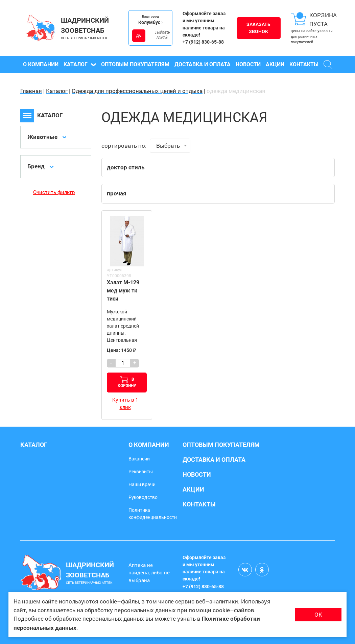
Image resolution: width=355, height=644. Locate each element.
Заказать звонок (258, 28)
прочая (117, 193)
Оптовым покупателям (135, 64)
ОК (318, 614)
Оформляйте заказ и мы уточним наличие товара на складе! (204, 24)
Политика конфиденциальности (153, 514)
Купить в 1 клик (125, 403)
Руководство (143, 497)
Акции (275, 64)
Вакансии (139, 459)
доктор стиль (126, 167)
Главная (31, 91)
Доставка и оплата (203, 64)
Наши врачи (142, 484)
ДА (139, 36)
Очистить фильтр (54, 192)
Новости (248, 64)
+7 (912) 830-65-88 (203, 42)
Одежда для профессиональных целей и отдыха (137, 91)
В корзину (127, 382)
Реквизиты (141, 471)
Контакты (304, 64)
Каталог (80, 64)
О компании (41, 64)
